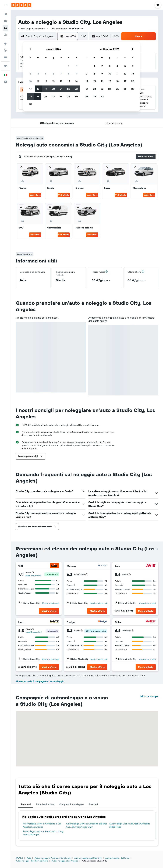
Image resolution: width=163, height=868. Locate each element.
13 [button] (53, 81)
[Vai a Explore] (5, 44)
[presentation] (157, 549)
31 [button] (30, 104)
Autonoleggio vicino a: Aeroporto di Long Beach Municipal (43, 833)
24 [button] (30, 96)
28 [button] (61, 96)
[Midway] (103, 566)
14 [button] (61, 81)
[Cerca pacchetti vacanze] (5, 35)
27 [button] (53, 96)
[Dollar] (151, 622)
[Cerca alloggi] (5, 21)
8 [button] (69, 74)
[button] (5, 5)
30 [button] (76, 96)
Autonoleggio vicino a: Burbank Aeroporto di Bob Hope (130, 825)
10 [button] (30, 81)
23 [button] (76, 89)
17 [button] (30, 89)
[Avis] (151, 566)
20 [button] (53, 89)
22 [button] (69, 89)
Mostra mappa (149, 696)
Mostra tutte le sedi (51, 603)
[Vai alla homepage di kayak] (21, 5)
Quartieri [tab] (93, 804)
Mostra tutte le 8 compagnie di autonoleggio (40, 681)
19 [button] (46, 89)
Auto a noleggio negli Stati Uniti (88, 858)
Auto (29, 858)
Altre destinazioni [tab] (45, 804)
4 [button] (38, 74)
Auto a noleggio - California (117, 858)
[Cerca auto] (5, 28)
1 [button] (69, 66)
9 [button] (76, 74)
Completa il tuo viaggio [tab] (71, 804)
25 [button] (38, 96)
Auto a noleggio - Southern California (32, 861)
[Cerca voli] (5, 15)
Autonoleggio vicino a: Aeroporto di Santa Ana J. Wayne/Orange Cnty (86, 825)
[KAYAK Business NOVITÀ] (5, 57)
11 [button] (38, 81)
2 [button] (76, 66)
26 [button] (46, 96)
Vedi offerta (35, 195)
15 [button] (69, 81)
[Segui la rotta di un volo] (5, 50)
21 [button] (61, 89)
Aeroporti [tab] (26, 804)
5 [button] (46, 74)
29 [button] (69, 96)
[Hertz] (54, 622)
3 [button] (30, 74)
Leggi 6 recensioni (33, 575)
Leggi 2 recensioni (34, 632)
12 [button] (46, 81)
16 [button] (76, 81)
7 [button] (61, 74)
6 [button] (53, 74)
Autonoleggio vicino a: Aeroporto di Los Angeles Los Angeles (42, 825)
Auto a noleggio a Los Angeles (65, 861)
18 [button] (38, 89)
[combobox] (33, 29)
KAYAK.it (19, 858)
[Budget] (103, 622)
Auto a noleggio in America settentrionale (53, 858)
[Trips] (5, 66)
